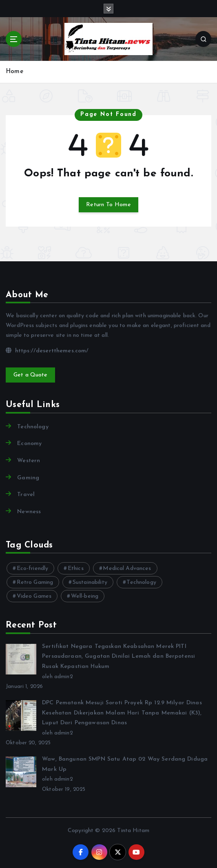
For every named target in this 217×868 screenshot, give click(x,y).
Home (14, 72)
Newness (29, 512)
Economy (29, 444)
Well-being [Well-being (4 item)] (85, 596)
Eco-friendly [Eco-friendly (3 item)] (33, 569)
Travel (26, 495)
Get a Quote (31, 375)
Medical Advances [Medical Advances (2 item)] (127, 569)
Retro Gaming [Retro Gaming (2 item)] (35, 582)
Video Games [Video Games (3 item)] (34, 596)
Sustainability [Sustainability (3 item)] (90, 582)
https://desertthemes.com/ (47, 351)
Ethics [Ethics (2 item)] (76, 569)
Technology (33, 427)
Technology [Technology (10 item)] (141, 582)
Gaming (28, 478)
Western (29, 461)
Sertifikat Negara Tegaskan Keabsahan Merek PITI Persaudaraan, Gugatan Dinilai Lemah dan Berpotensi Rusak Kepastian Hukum (118, 657)
